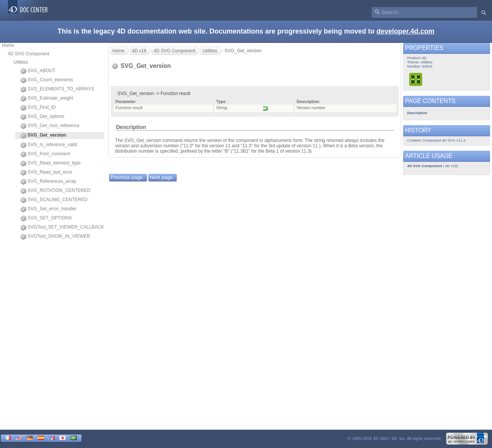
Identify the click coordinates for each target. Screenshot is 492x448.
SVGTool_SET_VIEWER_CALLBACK (62, 227)
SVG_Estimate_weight (47, 98)
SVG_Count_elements (47, 80)
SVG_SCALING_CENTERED (54, 200)
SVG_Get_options (42, 117)
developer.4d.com (405, 31)
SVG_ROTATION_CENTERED (55, 191)
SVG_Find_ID (38, 108)
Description (131, 127)
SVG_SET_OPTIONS (46, 218)
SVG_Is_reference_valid (49, 145)
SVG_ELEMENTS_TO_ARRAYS (57, 89)
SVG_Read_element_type (50, 163)
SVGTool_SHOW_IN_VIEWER (55, 237)
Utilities (21, 62)
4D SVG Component (28, 54)
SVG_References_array (48, 182)
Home (8, 45)
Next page (161, 177)
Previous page (127, 177)
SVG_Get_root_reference (50, 126)
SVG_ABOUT (38, 71)
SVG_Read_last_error (46, 172)
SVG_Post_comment (45, 154)
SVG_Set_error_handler (48, 209)
